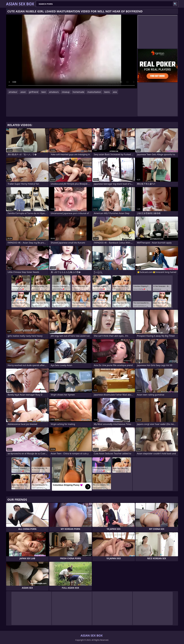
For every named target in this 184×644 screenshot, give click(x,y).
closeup (66, 92)
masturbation (94, 92)
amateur (13, 92)
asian (23, 92)
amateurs (54, 92)
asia (115, 92)
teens (107, 92)
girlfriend (34, 92)
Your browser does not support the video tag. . (72, 52)
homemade (78, 92)
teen (44, 92)
